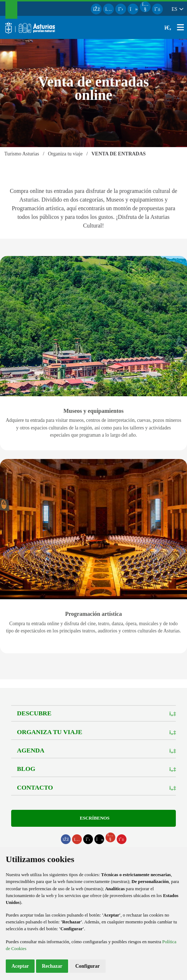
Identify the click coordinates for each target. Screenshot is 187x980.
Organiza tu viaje (50, 732)
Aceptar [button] (20, 966)
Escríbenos (93, 818)
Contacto (35, 787)
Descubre (34, 713)
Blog (26, 769)
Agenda (31, 750)
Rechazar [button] (52, 966)
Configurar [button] (88, 966)
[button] (177, 9)
